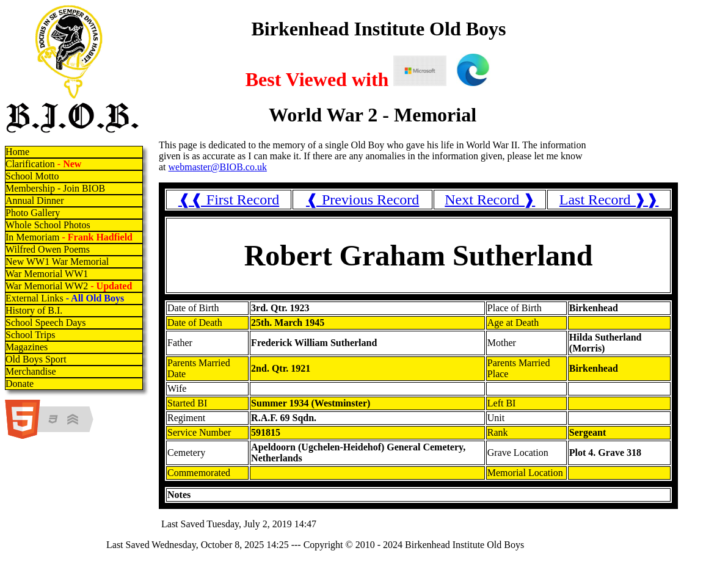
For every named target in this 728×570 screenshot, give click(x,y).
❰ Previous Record (362, 200)
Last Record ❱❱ (609, 200)
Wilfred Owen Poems (48, 249)
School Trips (30, 335)
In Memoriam (69, 237)
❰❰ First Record (229, 200)
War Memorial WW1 (47, 274)
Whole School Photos (48, 225)
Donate (20, 384)
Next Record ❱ (490, 200)
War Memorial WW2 (70, 286)
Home (17, 152)
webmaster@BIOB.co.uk (218, 167)
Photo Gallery (33, 213)
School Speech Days (46, 323)
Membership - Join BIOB (55, 188)
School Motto (32, 176)
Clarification (43, 164)
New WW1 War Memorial (57, 262)
